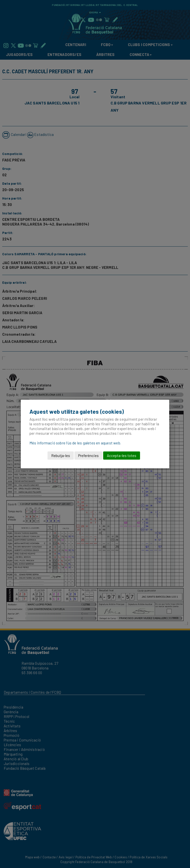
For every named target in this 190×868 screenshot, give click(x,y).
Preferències (88, 456)
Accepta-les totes (122, 456)
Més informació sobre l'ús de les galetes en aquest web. (75, 443)
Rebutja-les (61, 456)
